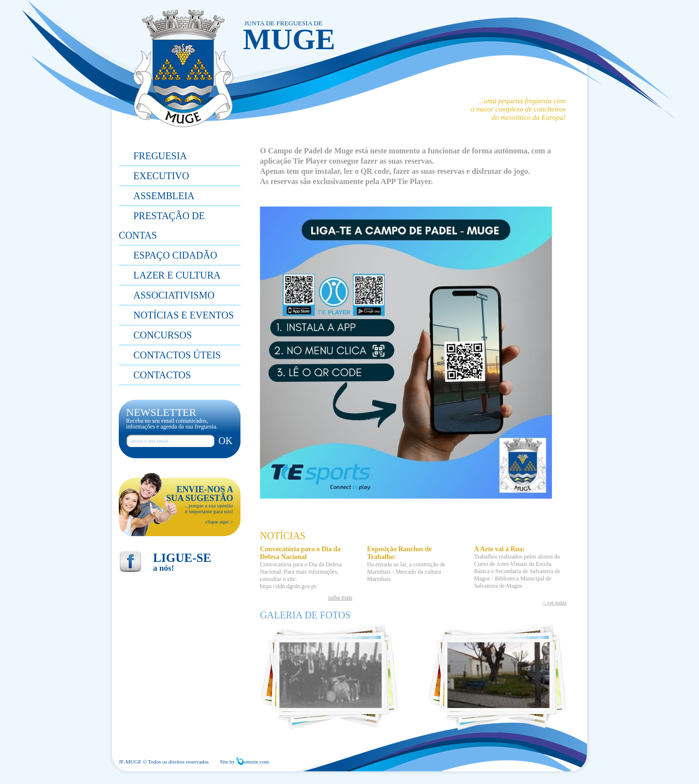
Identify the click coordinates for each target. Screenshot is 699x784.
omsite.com (252, 762)
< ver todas (555, 602)
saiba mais (340, 597)
